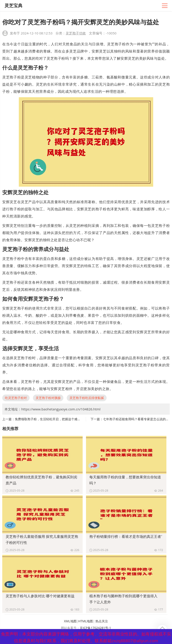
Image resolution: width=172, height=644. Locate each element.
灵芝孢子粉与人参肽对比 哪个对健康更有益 (40, 596)
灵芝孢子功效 (76, 33)
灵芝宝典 (13, 5)
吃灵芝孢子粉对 (16, 398)
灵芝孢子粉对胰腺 (48, 398)
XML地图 (70, 621)
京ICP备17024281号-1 (95, 628)
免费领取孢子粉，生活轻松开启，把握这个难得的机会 (52, 419)
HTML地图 (86, 621)
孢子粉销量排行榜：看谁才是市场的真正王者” (126, 536)
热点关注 (102, 621)
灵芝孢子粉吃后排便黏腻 (87, 398)
